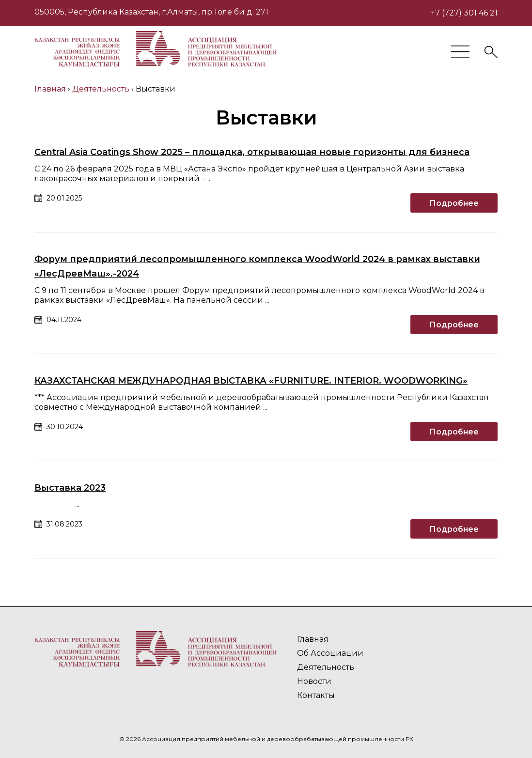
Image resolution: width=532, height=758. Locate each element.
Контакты (316, 695)
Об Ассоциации (330, 653)
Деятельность (326, 667)
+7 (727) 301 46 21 (464, 13)
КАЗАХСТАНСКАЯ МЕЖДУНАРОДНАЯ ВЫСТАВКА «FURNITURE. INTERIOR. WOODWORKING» (251, 381)
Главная (313, 639)
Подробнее (454, 203)
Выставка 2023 (70, 488)
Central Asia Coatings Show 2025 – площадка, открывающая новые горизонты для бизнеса (252, 152)
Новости (314, 681)
